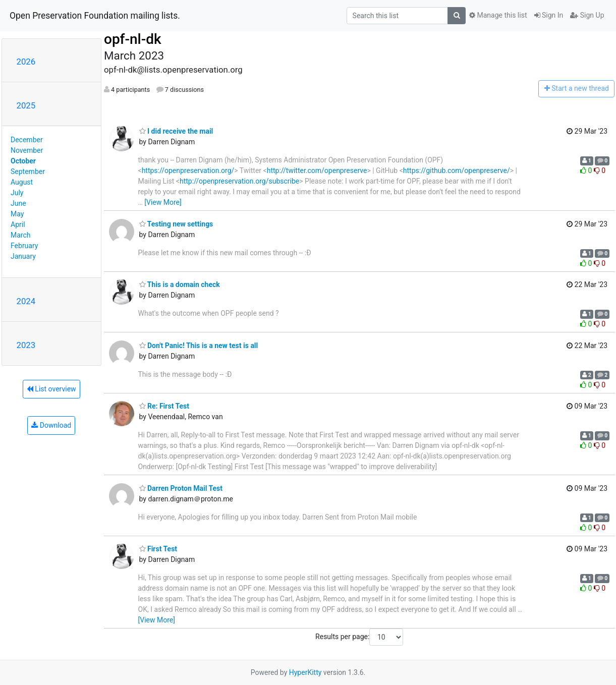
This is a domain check (180, 284)
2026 (26, 62)
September (28, 172)
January (23, 256)
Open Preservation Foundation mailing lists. (95, 16)
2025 (26, 105)
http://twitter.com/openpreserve (317, 170)
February (24, 246)
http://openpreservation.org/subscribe (239, 181)
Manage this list (498, 15)
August (22, 182)
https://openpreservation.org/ (188, 170)
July (17, 193)
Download (51, 425)
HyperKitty (305, 672)
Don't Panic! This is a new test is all (199, 346)
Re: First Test (164, 406)
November (27, 150)
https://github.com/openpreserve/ (457, 170)
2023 (26, 345)
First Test (158, 549)
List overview (51, 389)
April (18, 224)
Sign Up (587, 15)
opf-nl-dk (133, 39)
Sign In (549, 15)
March (21, 235)
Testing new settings (176, 224)
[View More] (163, 202)
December (27, 140)
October (23, 161)
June (18, 203)
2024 (26, 301)
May (17, 214)
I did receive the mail (176, 131)
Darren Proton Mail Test (181, 488)
